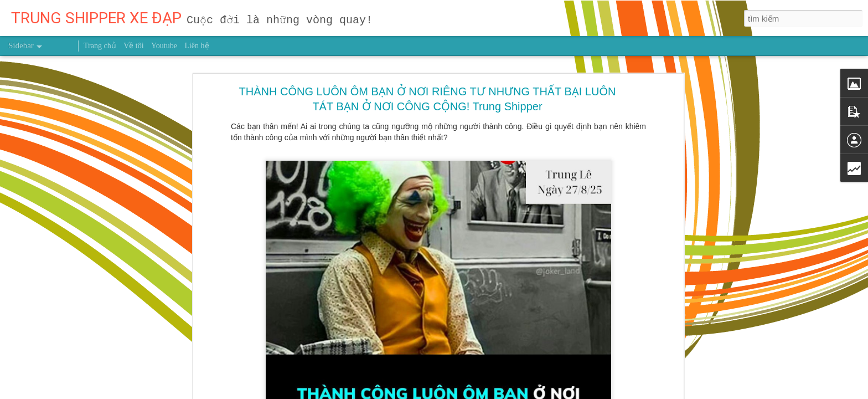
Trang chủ (100, 46)
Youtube (164, 46)
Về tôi (133, 46)
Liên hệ (197, 46)
